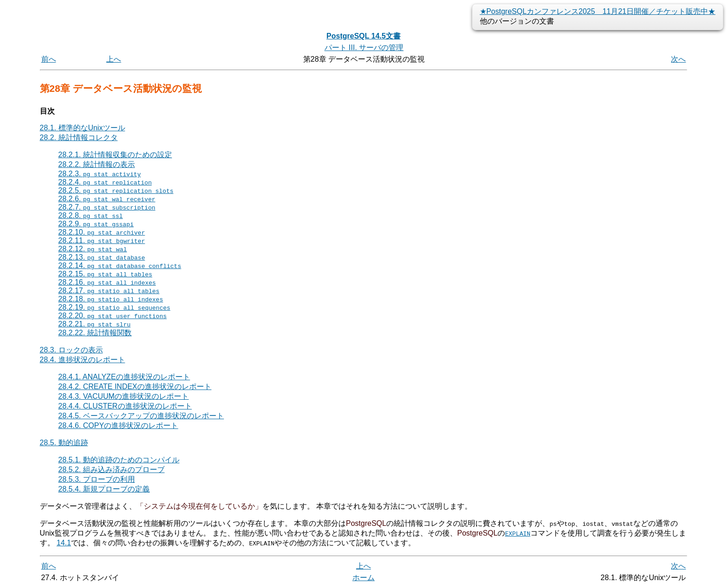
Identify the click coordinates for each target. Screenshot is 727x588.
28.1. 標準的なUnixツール (83, 128)
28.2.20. (113, 316)
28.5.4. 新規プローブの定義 (104, 489)
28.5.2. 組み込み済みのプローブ (112, 470)
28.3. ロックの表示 (71, 350)
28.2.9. (96, 224)
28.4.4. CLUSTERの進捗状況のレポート (125, 406)
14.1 (64, 543)
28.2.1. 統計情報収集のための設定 (115, 155)
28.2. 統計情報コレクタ (79, 137)
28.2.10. (102, 232)
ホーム (363, 578)
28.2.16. (107, 282)
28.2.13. (102, 257)
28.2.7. (107, 207)
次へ (678, 59)
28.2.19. (115, 307)
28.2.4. (105, 182)
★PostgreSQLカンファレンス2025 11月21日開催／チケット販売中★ (598, 11)
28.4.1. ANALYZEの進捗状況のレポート (124, 377)
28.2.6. (107, 199)
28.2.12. (93, 249)
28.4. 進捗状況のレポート (83, 360)
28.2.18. (111, 299)
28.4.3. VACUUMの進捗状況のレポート (124, 396)
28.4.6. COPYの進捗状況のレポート (118, 425)
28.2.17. (109, 291)
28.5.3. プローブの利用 (97, 479)
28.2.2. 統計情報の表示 (97, 164)
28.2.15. (105, 274)
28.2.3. (100, 174)
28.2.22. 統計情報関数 (95, 333)
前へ (49, 59)
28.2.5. (116, 190)
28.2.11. (102, 240)
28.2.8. (91, 215)
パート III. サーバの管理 (364, 48)
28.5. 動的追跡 (64, 443)
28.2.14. (120, 265)
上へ (114, 59)
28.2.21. (95, 324)
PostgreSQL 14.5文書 (363, 36)
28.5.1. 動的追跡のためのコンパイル (119, 460)
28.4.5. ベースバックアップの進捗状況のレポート (141, 416)
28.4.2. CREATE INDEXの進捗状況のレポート (135, 387)
